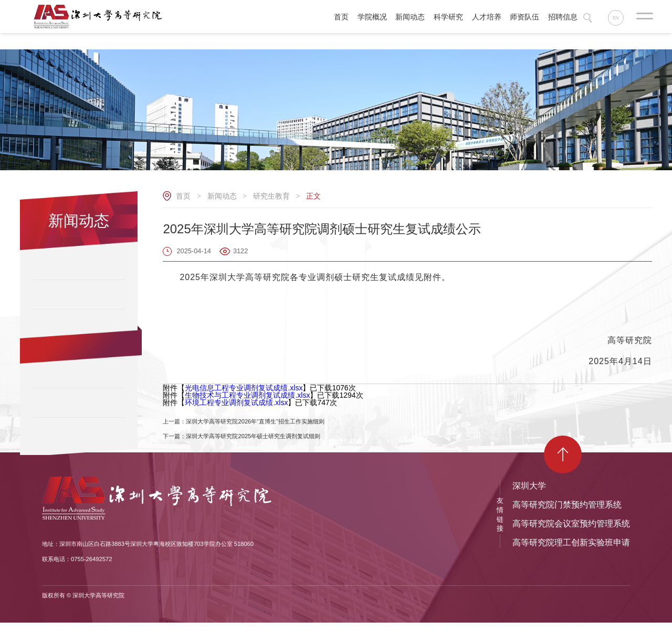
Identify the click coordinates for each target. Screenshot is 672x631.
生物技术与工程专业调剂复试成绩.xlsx (247, 395)
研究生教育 (271, 196)
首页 (183, 196)
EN (618, 18)
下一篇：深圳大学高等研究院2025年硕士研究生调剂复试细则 (263, 443)
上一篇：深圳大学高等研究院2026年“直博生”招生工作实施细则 (266, 424)
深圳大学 (529, 494)
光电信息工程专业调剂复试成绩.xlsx (244, 388)
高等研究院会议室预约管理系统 (571, 532)
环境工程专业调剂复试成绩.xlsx (236, 402)
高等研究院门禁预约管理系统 (567, 513)
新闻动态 (222, 196)
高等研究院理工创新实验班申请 (571, 551)
